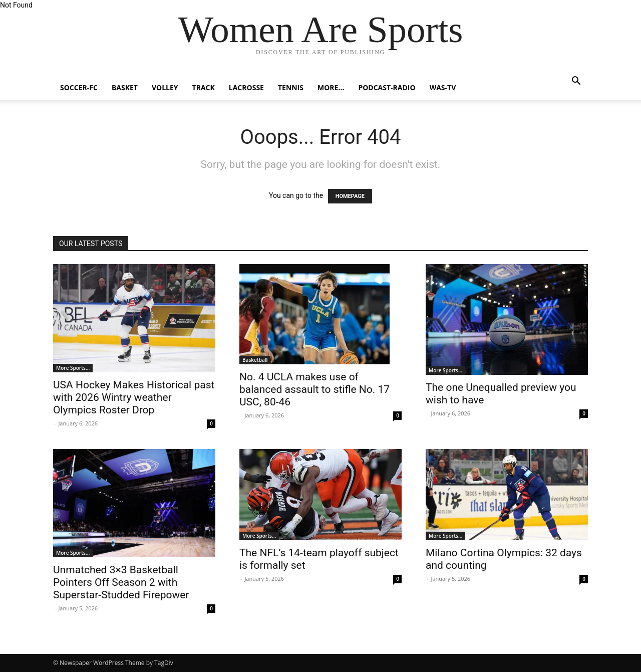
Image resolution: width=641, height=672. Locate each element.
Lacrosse (246, 87)
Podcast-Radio (387, 87)
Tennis (291, 87)
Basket (125, 87)
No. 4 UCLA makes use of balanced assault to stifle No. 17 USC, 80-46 (314, 389)
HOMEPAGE (350, 196)
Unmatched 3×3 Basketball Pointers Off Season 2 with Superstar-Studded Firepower (121, 582)
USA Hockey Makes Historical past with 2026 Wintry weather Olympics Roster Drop (134, 397)
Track (204, 87)
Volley (165, 87)
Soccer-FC (79, 87)
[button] (576, 82)
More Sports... (73, 368)
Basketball (255, 360)
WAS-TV (443, 87)
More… (331, 87)
